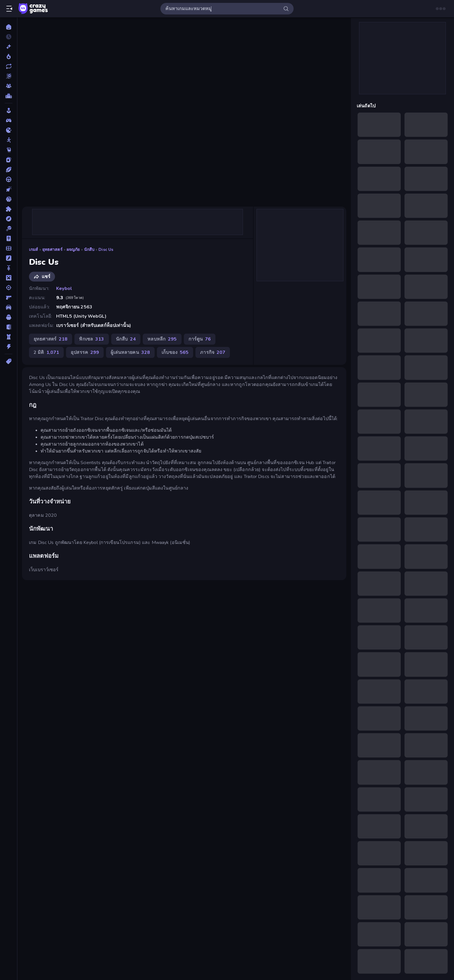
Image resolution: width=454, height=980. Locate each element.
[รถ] (9, 307)
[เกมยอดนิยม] (9, 56)
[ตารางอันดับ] (9, 96)
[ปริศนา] (9, 209)
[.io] (9, 130)
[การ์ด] (9, 160)
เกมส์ (34, 250)
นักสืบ (89, 250)
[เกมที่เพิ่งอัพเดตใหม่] (9, 66)
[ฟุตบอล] (9, 248)
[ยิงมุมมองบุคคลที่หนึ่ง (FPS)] (9, 297)
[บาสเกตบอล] (9, 199)
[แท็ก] (9, 361)
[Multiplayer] (9, 86)
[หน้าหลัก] (9, 27)
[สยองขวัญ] (9, 317)
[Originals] (9, 76)
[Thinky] (9, 150)
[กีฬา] (9, 170)
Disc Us (106, 250)
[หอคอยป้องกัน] (9, 337)
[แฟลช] (9, 258)
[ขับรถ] (9, 179)
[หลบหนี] (9, 327)
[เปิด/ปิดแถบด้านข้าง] (9, 9)
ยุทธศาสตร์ (52, 250)
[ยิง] (9, 288)
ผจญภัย (73, 250)
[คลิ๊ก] (9, 189)
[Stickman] (9, 140)
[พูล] (9, 229)
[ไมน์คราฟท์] (9, 278)
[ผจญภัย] (9, 219)
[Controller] (9, 120)
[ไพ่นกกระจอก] (9, 238)
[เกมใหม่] (9, 47)
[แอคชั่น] (9, 347)
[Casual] (9, 111)
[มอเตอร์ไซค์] (9, 268)
